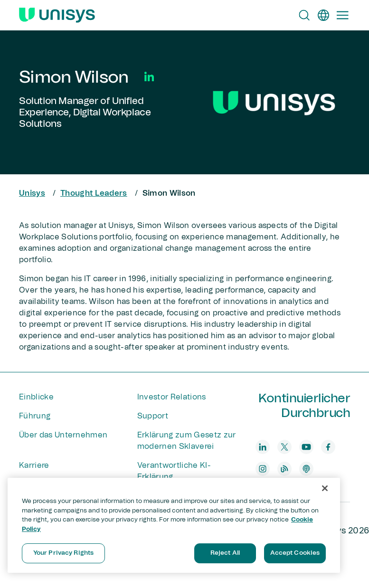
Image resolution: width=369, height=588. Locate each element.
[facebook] (328, 447)
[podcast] (306, 469)
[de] (323, 15)
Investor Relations (172, 397)
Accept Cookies (295, 553)
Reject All (225, 553)
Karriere (34, 465)
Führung (35, 416)
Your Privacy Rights (63, 553)
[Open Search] (304, 15)
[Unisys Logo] (57, 15)
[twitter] (284, 447)
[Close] (325, 488)
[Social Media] (149, 76)
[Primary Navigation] (342, 15)
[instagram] (263, 469)
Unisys (32, 193)
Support (153, 416)
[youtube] (306, 447)
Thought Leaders (94, 193)
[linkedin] (263, 447)
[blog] (284, 469)
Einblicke (36, 397)
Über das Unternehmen (63, 435)
